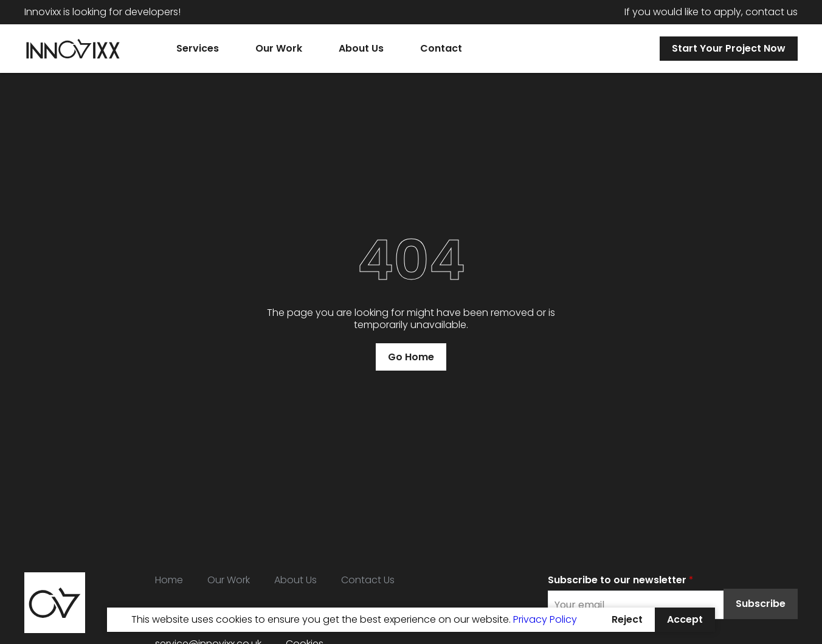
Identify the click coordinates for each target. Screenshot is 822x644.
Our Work (229, 580)
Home (169, 580)
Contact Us (368, 580)
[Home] (73, 49)
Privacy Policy (545, 619)
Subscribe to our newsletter (621, 580)
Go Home (411, 357)
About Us (295, 580)
